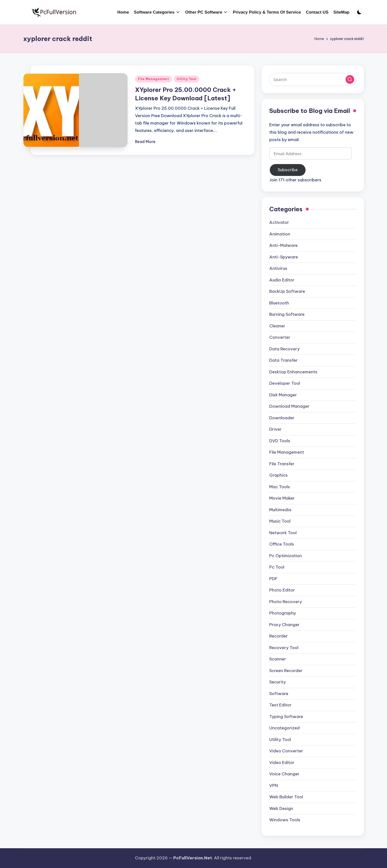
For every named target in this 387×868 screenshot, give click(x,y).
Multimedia (280, 510)
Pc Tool (277, 567)
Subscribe (288, 170)
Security (278, 682)
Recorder (279, 636)
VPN (274, 785)
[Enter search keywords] (313, 79)
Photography (283, 613)
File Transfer (282, 464)
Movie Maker (282, 498)
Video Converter (286, 751)
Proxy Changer (284, 625)
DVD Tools (280, 441)
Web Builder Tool (286, 797)
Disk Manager (283, 395)
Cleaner (277, 326)
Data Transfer (283, 360)
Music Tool (280, 521)
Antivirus (278, 268)
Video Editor (282, 762)
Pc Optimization (286, 556)
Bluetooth (279, 303)
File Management (154, 79)
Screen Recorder (286, 671)
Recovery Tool (284, 648)
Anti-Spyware (284, 257)
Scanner (278, 659)
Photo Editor (282, 590)
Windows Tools (285, 820)
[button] (350, 79)
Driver (275, 429)
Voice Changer (284, 774)
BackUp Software (287, 291)
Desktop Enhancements (293, 372)
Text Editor (280, 705)
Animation (280, 234)
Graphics (279, 475)
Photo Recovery (286, 602)
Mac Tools (280, 487)
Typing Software (286, 717)
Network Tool (283, 533)
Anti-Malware (283, 245)
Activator (279, 222)
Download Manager (289, 406)
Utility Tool (187, 79)
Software (279, 694)
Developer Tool (285, 383)
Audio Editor (282, 280)
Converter (280, 337)
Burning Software (287, 314)
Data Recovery (284, 349)
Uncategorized (284, 728)
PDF (273, 579)
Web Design (281, 808)
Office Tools (282, 544)
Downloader (282, 418)
